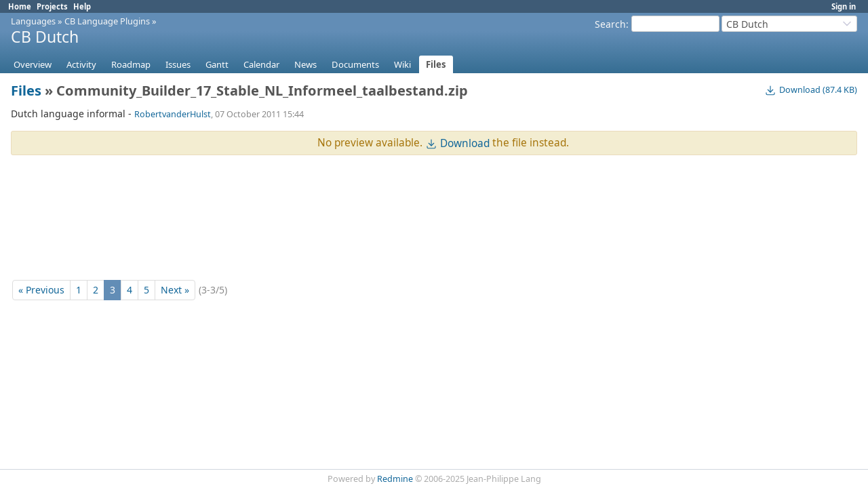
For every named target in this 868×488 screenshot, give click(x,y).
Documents (355, 64)
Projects (52, 6)
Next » (175, 290)
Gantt (217, 64)
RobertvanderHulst (173, 114)
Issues (178, 64)
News (305, 64)
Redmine (395, 479)
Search (610, 24)
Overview (33, 64)
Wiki (402, 64)
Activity (81, 64)
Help (82, 6)
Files (436, 64)
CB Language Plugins (107, 21)
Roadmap (131, 64)
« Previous (41, 290)
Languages (33, 21)
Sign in (844, 6)
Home (20, 6)
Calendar (261, 64)
